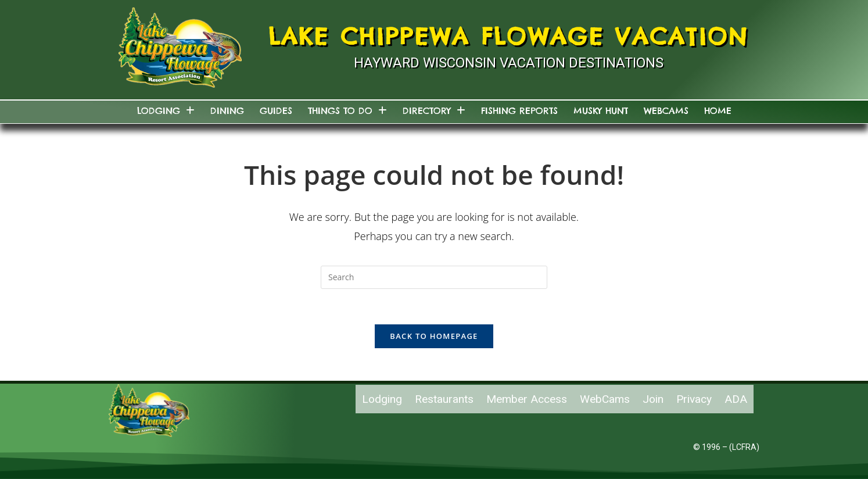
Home (718, 111)
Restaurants (444, 399)
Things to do (347, 111)
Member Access (527, 399)
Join (653, 399)
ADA (736, 399)
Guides (276, 111)
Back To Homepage (434, 336)
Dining (227, 111)
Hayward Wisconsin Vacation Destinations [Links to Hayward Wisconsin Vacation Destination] (509, 63)
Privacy (694, 399)
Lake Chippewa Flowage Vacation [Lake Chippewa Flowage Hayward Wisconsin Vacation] (509, 36)
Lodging (166, 111)
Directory (434, 111)
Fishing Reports (519, 111)
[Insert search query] (434, 277)
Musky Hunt (601, 111)
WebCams (666, 111)
